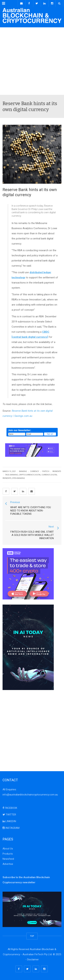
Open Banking (18, 478)
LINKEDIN (9, 821)
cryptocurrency (26, 475)
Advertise (8, 864)
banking (14, 475)
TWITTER (9, 815)
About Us (8, 849)
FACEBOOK (10, 808)
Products (8, 854)
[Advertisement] (32, 61)
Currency (34, 471)
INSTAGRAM (11, 828)
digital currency (42, 475)
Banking (23, 471)
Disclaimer (33, 959)
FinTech (46, 471)
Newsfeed (8, 859)
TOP (32, 936)
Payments (57, 471)
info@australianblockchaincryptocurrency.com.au (30, 795)
